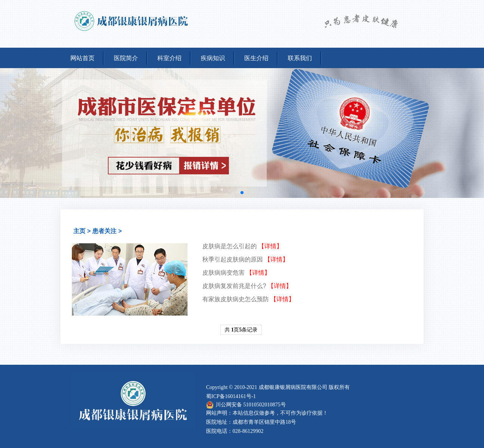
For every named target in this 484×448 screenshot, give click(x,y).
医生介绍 (256, 58)
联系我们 (300, 58)
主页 (79, 231)
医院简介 (126, 58)
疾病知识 (213, 58)
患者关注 (104, 231)
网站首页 (82, 58)
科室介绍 (169, 58)
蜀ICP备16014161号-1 (231, 396)
